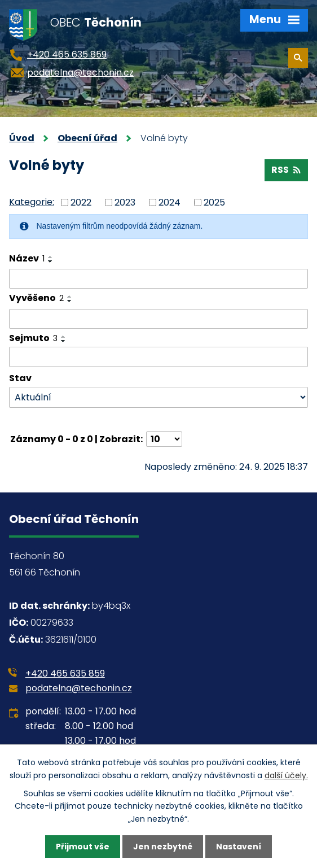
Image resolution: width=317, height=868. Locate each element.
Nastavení (239, 847)
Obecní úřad (87, 138)
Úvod (22, 138)
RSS (286, 170)
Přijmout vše (83, 847)
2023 (125, 202)
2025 (214, 202)
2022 (81, 202)
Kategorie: (32, 202)
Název (27, 258)
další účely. (286, 775)
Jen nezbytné (163, 847)
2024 (169, 202)
